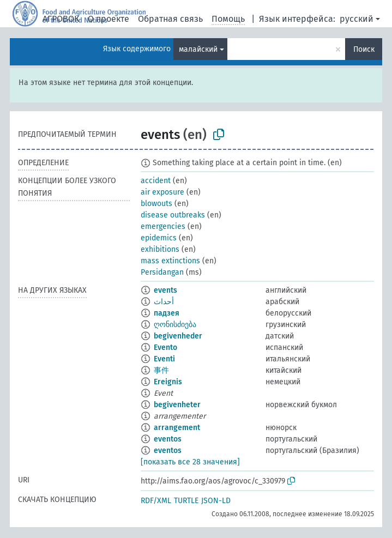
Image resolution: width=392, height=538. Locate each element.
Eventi (164, 359)
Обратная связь (170, 19)
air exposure (162, 192)
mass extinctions (170, 261)
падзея (167, 313)
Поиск (364, 49)
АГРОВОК (61, 19)
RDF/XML (156, 501)
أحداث (164, 302)
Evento (165, 347)
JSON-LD (216, 501)
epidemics (159, 238)
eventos (168, 439)
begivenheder (178, 336)
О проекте (108, 19)
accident (156, 181)
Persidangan (162, 272)
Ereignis (168, 382)
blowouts (156, 204)
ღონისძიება (175, 325)
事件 (161, 370)
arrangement (177, 428)
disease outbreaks (173, 215)
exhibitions (160, 249)
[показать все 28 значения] (190, 462)
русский (357, 19)
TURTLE (186, 501)
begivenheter (177, 405)
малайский (198, 49)
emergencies (163, 226)
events (165, 290)
